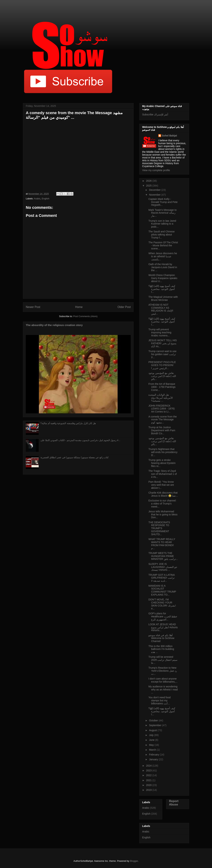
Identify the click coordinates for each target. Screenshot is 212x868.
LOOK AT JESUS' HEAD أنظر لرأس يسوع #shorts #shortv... (163, 627)
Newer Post (33, 307)
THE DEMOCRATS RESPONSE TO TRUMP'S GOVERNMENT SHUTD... (159, 528)
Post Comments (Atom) (85, 316)
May (152, 745)
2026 (149, 181)
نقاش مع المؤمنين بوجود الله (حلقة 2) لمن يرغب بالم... (162, 441)
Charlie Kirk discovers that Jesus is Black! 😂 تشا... (163, 494)
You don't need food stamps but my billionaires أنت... (160, 700)
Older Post (124, 307)
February (154, 755)
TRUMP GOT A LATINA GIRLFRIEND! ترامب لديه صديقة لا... (162, 578)
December (155, 190)
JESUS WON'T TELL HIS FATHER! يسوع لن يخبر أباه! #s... (163, 343)
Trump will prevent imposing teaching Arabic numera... (160, 332)
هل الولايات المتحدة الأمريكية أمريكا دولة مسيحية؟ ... (161, 398)
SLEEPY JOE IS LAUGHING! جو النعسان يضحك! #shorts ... (163, 567)
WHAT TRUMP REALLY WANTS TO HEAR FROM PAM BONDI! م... (162, 544)
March (153, 750)
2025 (149, 186)
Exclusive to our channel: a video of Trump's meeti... (162, 504)
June (152, 740)
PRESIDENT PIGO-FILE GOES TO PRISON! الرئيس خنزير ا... (162, 365)
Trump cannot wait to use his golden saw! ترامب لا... (162, 354)
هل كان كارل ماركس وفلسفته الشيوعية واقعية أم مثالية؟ (68, 423)
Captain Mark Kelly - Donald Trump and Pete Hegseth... (163, 202)
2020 (149, 785)
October (154, 720)
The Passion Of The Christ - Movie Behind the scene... (163, 245)
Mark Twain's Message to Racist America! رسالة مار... (162, 213)
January (154, 759)
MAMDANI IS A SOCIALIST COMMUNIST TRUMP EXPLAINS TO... (162, 590)
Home (79, 307)
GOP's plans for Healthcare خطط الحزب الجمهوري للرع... (163, 616)
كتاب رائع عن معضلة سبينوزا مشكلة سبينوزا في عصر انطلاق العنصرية (74, 457)
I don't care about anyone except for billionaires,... (163, 680)
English (46, 199)
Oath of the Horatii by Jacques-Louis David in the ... (163, 267)
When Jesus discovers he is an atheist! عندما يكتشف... (163, 256)
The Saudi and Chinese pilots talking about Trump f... (162, 235)
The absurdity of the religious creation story (54, 325)
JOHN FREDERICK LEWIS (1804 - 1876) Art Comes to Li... (162, 409)
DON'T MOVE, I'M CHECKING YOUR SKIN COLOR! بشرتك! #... (162, 604)
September (155, 725)
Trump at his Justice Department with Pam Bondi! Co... (162, 430)
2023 (149, 770)
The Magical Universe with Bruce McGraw (163, 298)
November (155, 195)
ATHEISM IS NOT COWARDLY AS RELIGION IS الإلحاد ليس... (161, 309)
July (152, 735)
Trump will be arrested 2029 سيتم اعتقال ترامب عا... (163, 660)
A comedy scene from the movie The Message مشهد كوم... (163, 420)
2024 (149, 766)
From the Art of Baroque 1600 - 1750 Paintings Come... (162, 387)
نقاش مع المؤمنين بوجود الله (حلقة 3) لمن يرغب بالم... (162, 376)
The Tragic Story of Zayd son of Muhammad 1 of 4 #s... (163, 474)
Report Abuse (174, 803)
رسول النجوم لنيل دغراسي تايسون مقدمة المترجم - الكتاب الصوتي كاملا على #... (80, 440)
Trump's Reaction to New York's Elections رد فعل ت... (163, 671)
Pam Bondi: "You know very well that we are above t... (161, 485)
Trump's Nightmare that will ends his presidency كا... (163, 452)
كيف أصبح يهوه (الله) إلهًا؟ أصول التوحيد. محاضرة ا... (162, 289)
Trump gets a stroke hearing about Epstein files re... (162, 463)
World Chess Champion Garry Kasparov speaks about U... (163, 278)
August (153, 730)
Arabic (37, 199)
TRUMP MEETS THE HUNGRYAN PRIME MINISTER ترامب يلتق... (163, 556)
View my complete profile (156, 170)
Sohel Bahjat (169, 136)
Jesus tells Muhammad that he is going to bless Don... (163, 514)
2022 (149, 775)
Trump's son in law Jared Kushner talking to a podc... (162, 224)
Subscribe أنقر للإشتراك (155, 115)
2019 (149, 790)
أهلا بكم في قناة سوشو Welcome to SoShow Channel (161, 638)
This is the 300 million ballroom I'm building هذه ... (161, 649)
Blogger (134, 861)
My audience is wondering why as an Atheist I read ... (163, 690)
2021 (149, 780)
